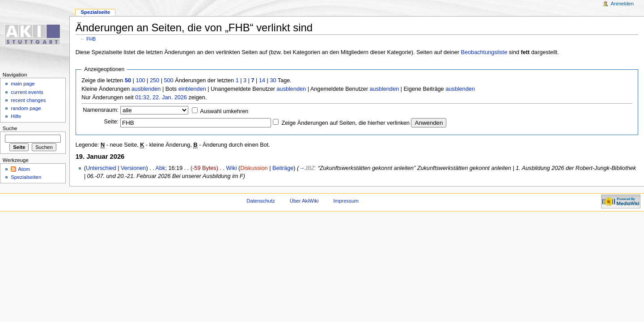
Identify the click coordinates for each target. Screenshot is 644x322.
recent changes (28, 100)
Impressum (346, 201)
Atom (24, 169)
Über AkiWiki (304, 201)
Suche (10, 128)
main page (23, 84)
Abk (161, 168)
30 (273, 80)
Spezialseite (95, 12)
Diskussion (254, 168)
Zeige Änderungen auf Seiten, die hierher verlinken (346, 123)
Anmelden (623, 4)
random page (26, 108)
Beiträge (283, 168)
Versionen (133, 168)
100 (140, 80)
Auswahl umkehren (224, 111)
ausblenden (146, 89)
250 (155, 80)
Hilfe (16, 116)
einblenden (192, 89)
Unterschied (101, 168)
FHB (91, 39)
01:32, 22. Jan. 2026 (161, 97)
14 (262, 80)
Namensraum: (101, 110)
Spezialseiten (26, 177)
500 (168, 80)
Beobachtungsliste (484, 52)
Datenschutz (261, 201)
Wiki (232, 168)
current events (27, 92)
